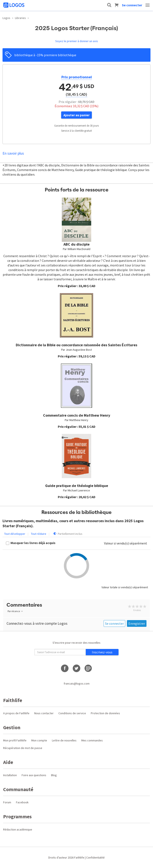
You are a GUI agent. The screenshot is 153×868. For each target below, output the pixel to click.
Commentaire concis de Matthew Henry (77, 415)
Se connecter (132, 5)
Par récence (15, 611)
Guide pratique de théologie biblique (77, 486)
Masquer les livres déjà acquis (33, 543)
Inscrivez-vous (102, 652)
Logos (6, 18)
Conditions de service (72, 713)
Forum (7, 802)
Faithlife (79, 857)
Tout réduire (39, 534)
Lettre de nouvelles (64, 740)
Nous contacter (44, 713)
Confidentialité (95, 857)
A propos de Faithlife (16, 713)
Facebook (22, 802)
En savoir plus (13, 153)
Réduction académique (18, 829)
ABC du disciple (76, 244)
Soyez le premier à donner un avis (77, 41)
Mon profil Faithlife (15, 740)
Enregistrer (137, 623)
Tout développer (15, 534)
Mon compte (39, 740)
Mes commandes (92, 740)
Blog (54, 775)
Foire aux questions (34, 775)
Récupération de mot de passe (23, 748)
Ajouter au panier (76, 115)
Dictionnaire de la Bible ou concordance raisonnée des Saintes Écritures (76, 345)
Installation (10, 775)
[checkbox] (31, 543)
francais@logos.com (77, 683)
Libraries (20, 18)
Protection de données (105, 713)
